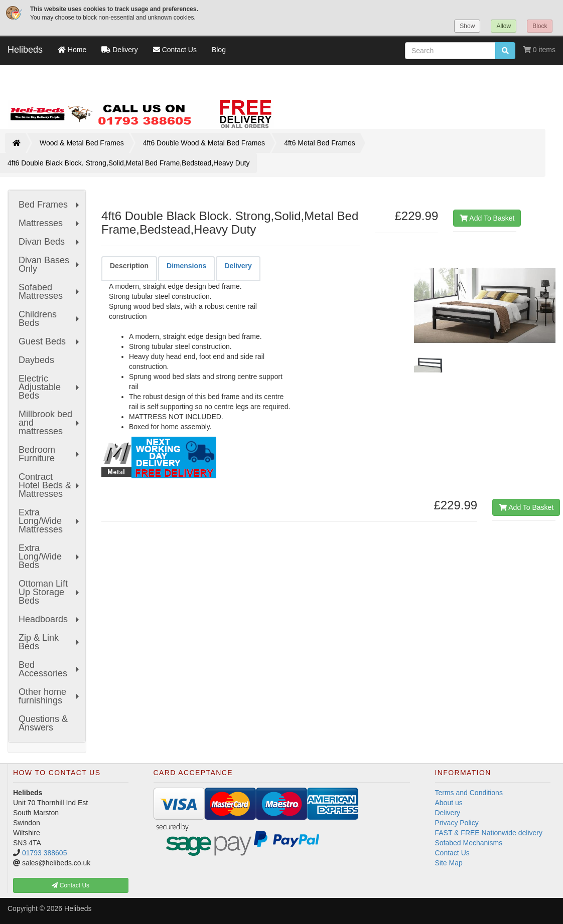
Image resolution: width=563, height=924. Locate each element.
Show (467, 26)
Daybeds (36, 360)
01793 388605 (45, 853)
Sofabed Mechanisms (469, 843)
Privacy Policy (457, 823)
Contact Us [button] (71, 885)
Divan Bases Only (50, 264)
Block (540, 26)
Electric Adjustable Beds (50, 387)
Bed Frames (50, 205)
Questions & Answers (43, 723)
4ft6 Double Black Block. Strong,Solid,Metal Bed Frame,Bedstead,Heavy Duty (128, 163)
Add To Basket (487, 218)
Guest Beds (50, 341)
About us (449, 803)
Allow (504, 26)
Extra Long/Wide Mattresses (50, 521)
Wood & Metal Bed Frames (82, 143)
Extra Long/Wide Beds (50, 557)
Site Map (449, 863)
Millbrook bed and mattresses (50, 423)
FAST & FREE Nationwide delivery (489, 833)
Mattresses (50, 223)
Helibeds (25, 50)
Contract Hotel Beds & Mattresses (50, 485)
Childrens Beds (50, 319)
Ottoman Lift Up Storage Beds (50, 592)
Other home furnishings (50, 696)
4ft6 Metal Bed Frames (320, 143)
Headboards (50, 619)
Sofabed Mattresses (50, 292)
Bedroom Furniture (50, 454)
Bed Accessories (50, 669)
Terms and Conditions (469, 793)
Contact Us (452, 853)
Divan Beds (50, 242)
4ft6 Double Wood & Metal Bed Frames (204, 143)
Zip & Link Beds (50, 642)
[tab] (129, 268)
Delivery (448, 813)
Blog (219, 50)
